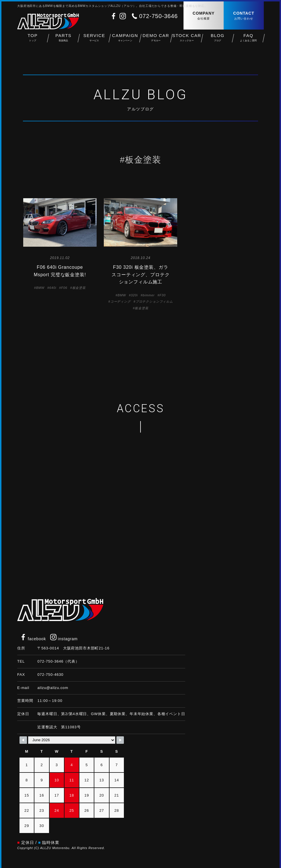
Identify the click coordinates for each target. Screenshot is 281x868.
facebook (33, 639)
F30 (162, 295)
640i (53, 288)
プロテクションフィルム (154, 301)
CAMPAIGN (125, 40)
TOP (33, 40)
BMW (40, 288)
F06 (64, 288)
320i (134, 295)
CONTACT (244, 16)
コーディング (121, 301)
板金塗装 (79, 288)
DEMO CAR (156, 40)
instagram (64, 639)
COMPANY (204, 16)
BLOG (218, 40)
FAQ (249, 40)
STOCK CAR (187, 40)
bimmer (149, 295)
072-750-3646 (158, 16)
